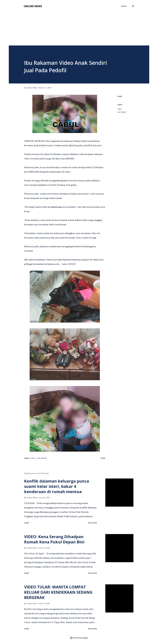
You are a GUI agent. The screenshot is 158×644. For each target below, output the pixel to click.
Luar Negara (122, 112)
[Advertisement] (79, 29)
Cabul (119, 109)
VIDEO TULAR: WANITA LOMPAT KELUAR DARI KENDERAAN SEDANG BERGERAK (58, 592)
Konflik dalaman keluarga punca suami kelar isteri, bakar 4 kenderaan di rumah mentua (57, 486)
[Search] (124, 6)
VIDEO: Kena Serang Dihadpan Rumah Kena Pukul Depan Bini (54, 539)
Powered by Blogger (79, 638)
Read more (93, 523)
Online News (33, 6)
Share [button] (120, 96)
